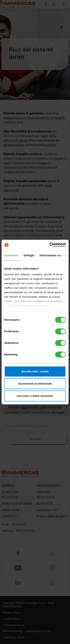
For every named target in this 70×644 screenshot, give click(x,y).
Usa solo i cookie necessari (35, 396)
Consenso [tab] (11, 255)
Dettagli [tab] (29, 255)
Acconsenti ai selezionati (35, 384)
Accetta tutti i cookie (35, 371)
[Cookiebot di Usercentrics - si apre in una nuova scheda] (50, 245)
